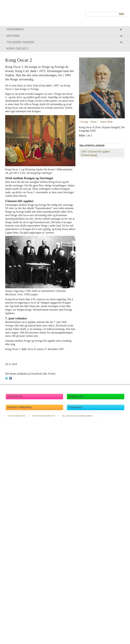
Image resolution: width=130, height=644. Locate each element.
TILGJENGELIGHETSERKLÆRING (77, 416)
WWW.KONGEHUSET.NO (44, 416)
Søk (121, 14)
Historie (13, 36)
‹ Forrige (84, 122)
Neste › (94, 122)
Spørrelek (76, 397)
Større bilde (106, 122)
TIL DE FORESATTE (16, 416)
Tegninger (15, 397)
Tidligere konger (20, 42)
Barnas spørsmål (20, 407)
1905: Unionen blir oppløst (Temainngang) (95, 153)
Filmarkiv (76, 407)
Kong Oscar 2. (18, 49)
